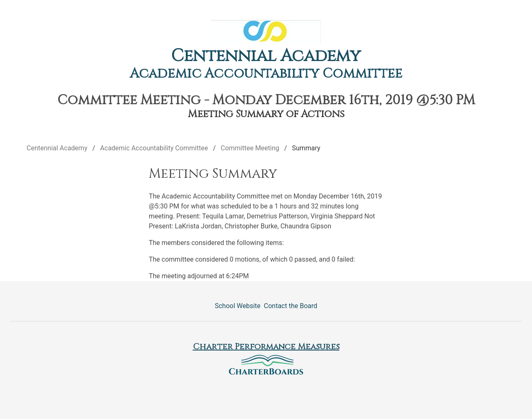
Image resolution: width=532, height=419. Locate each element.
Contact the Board (291, 306)
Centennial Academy (266, 56)
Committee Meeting (250, 148)
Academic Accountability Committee (266, 74)
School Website (238, 306)
